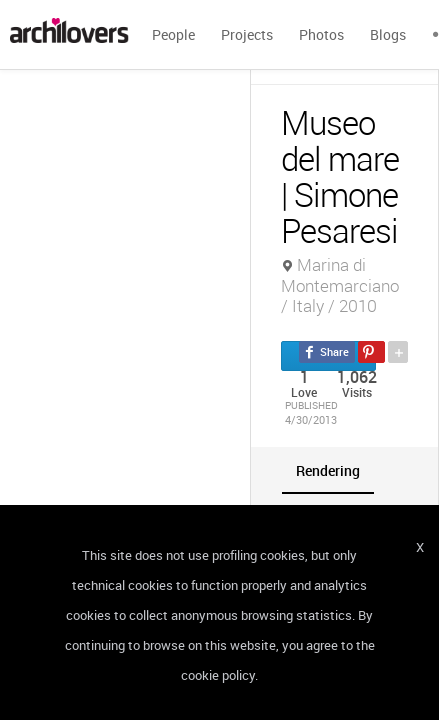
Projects (247, 34)
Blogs (388, 34)
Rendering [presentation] (328, 470)
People (173, 34)
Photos (321, 34)
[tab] (328, 470)
